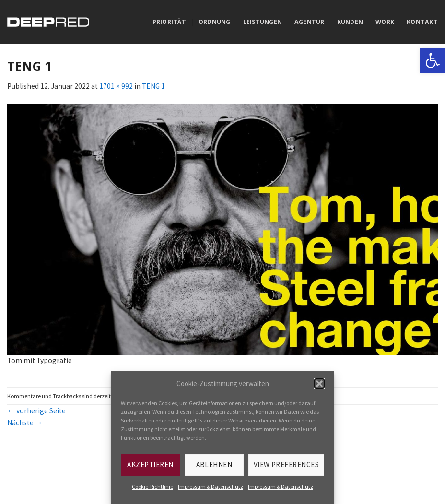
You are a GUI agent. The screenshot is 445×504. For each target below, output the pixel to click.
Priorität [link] (169, 22)
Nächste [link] (25, 423)
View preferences (286, 464)
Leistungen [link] (263, 22)
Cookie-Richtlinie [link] (152, 486)
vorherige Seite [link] (36, 411)
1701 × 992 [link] (116, 86)
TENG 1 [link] (153, 86)
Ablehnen (214, 464)
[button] (319, 384)
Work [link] (385, 22)
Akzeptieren (150, 464)
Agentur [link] (310, 22)
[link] (433, 60)
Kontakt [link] (422, 22)
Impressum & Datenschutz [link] (211, 486)
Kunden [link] (350, 22)
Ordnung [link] (215, 22)
